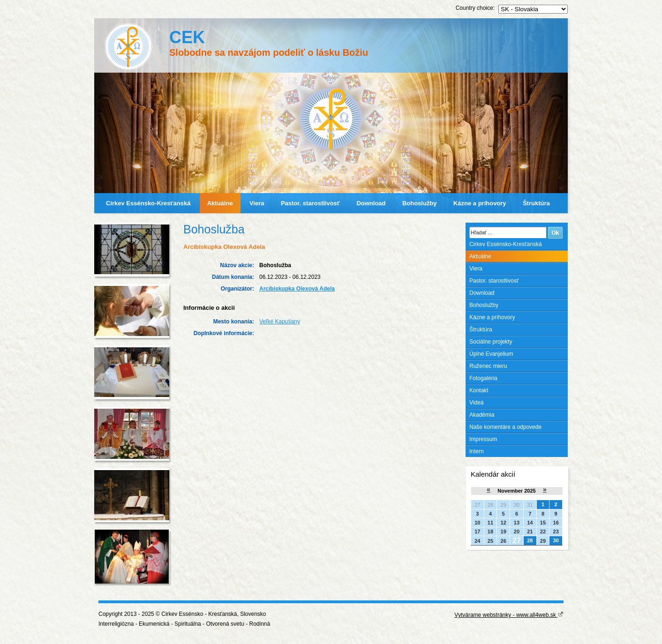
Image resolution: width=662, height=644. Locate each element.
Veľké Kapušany (280, 322)
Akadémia (482, 415)
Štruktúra (536, 203)
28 (530, 540)
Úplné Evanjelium (491, 354)
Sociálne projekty (491, 342)
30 (556, 540)
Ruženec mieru (488, 366)
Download (371, 203)
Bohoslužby (420, 203)
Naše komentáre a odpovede (505, 427)
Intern (477, 451)
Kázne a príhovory (480, 203)
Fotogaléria (483, 378)
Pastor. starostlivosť (310, 203)
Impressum (483, 439)
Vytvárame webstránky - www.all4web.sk (509, 615)
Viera (257, 203)
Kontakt (479, 390)
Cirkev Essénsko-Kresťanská (148, 203)
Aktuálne (220, 203)
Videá (476, 403)
